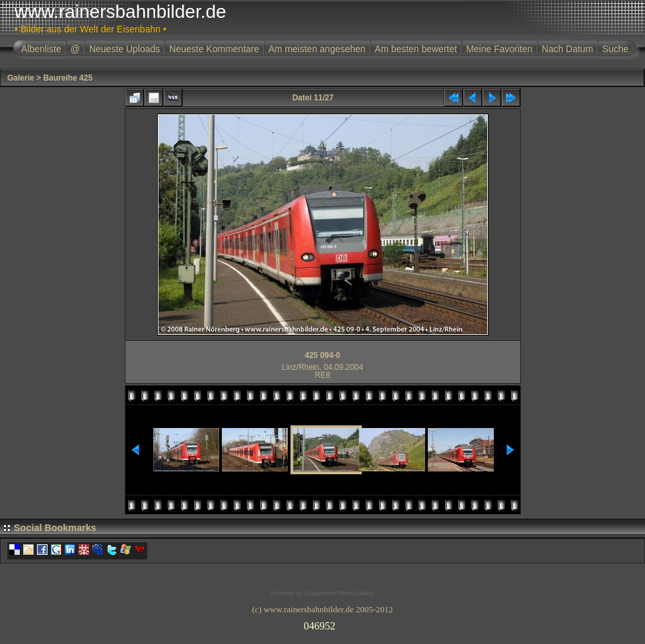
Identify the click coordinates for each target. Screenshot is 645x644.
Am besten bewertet (416, 49)
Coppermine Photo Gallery (339, 593)
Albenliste (41, 49)
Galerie (21, 78)
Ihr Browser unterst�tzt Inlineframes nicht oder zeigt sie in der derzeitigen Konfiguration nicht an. (323, 624)
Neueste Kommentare (214, 49)
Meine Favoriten (499, 49)
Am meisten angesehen (317, 49)
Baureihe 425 (68, 78)
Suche (615, 49)
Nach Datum (568, 49)
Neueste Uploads (124, 49)
